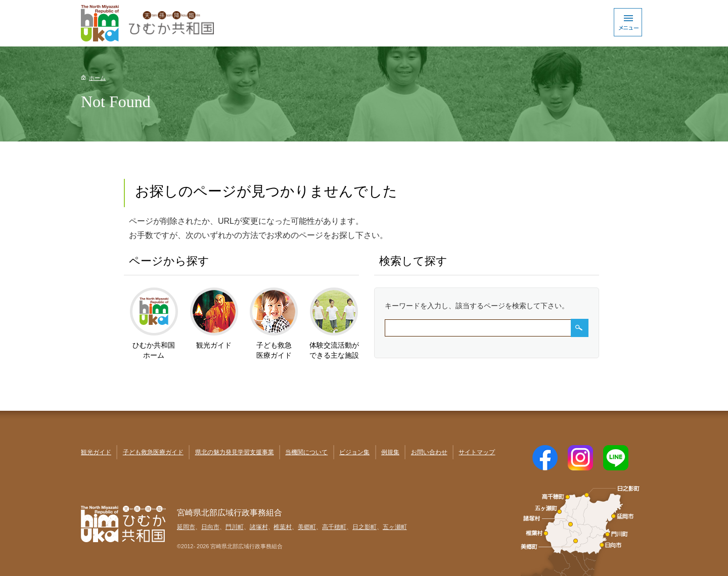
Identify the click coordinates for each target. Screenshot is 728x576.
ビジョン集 (354, 452)
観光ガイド (96, 452)
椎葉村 (283, 527)
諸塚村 (259, 527)
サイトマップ (477, 452)
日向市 (210, 527)
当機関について (306, 452)
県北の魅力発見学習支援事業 (235, 452)
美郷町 (307, 527)
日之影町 (365, 527)
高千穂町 (334, 527)
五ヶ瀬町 (395, 527)
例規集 (390, 452)
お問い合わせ (429, 452)
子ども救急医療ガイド (153, 452)
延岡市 (186, 527)
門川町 (235, 527)
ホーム (97, 78)
